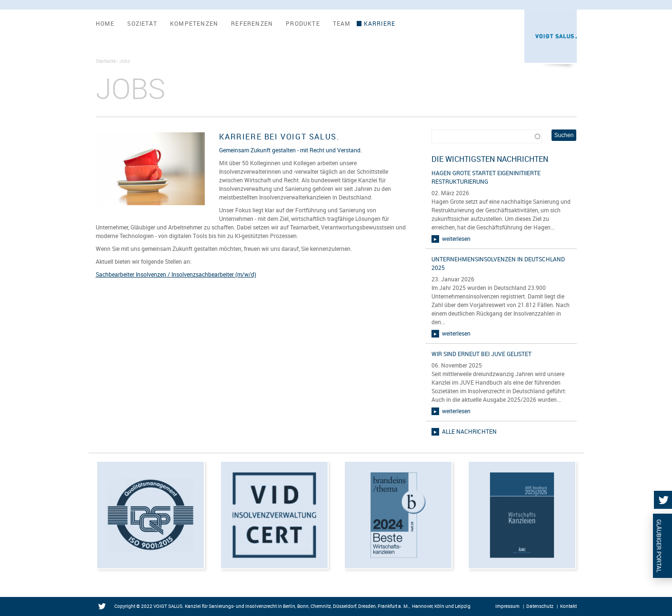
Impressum (507, 606)
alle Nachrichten (469, 431)
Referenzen (252, 24)
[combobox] (487, 136)
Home (105, 24)
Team (342, 24)
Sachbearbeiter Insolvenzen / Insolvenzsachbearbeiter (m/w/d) (176, 274)
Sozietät (142, 24)
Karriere (380, 24)
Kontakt (568, 606)
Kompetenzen (194, 24)
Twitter (104, 607)
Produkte (303, 24)
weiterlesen (456, 238)
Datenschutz (540, 606)
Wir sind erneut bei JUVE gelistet (481, 354)
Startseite (106, 61)
